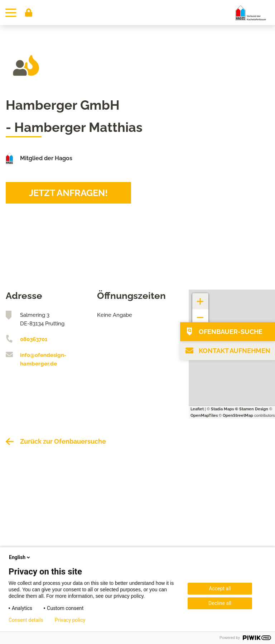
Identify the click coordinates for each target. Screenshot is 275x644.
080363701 (34, 339)
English (20, 557)
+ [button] (201, 298)
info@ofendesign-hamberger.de (43, 359)
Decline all (220, 603)
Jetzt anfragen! (68, 193)
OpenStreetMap (238, 416)
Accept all (220, 588)
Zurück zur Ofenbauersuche (63, 441)
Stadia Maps (222, 409)
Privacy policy (70, 620)
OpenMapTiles (204, 416)
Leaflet (197, 409)
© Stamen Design (252, 409)
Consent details (26, 620)
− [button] (200, 314)
